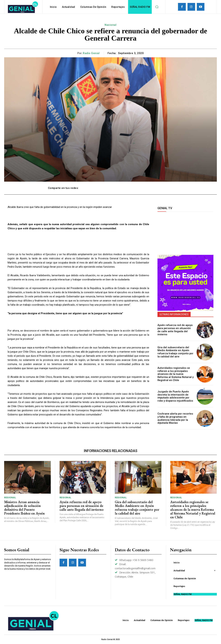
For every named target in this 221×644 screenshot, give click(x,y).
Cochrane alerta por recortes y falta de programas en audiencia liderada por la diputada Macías (175, 418)
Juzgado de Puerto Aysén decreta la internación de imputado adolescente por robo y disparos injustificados (176, 396)
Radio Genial (91, 53)
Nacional (110, 25)
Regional (10, 498)
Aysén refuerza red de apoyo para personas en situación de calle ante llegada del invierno (175, 330)
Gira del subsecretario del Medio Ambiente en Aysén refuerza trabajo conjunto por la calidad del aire (176, 352)
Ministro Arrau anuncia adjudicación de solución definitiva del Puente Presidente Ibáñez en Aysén (24, 508)
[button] (157, 7)
